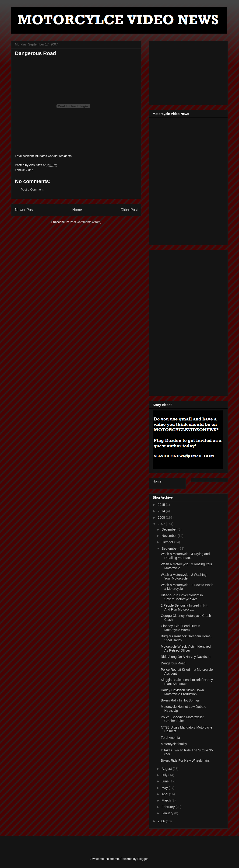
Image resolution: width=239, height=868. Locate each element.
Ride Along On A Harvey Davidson (186, 657)
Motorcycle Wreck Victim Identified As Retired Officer (186, 648)
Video (30, 170)
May (165, 788)
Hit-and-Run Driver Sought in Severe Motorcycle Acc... (182, 597)
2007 (162, 524)
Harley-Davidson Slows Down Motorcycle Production (182, 692)
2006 (162, 821)
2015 (162, 505)
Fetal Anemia (170, 738)
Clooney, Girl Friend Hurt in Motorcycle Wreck (181, 628)
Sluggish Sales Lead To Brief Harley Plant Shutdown (187, 682)
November (169, 536)
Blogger (142, 859)
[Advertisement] (188, 72)
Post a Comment (32, 189)
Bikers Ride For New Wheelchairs (185, 760)
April (165, 794)
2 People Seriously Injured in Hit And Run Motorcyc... (184, 607)
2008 (162, 517)
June (165, 781)
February (169, 807)
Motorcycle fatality (174, 744)
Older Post (129, 210)
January (168, 813)
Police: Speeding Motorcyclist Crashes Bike (182, 719)
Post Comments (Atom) (86, 222)
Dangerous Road (173, 663)
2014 (162, 511)
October (168, 542)
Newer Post (24, 210)
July (165, 775)
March (167, 800)
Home (77, 210)
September (170, 549)
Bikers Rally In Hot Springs (180, 700)
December (169, 529)
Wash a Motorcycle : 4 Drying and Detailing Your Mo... (185, 556)
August (167, 769)
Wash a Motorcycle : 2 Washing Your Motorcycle (184, 577)
